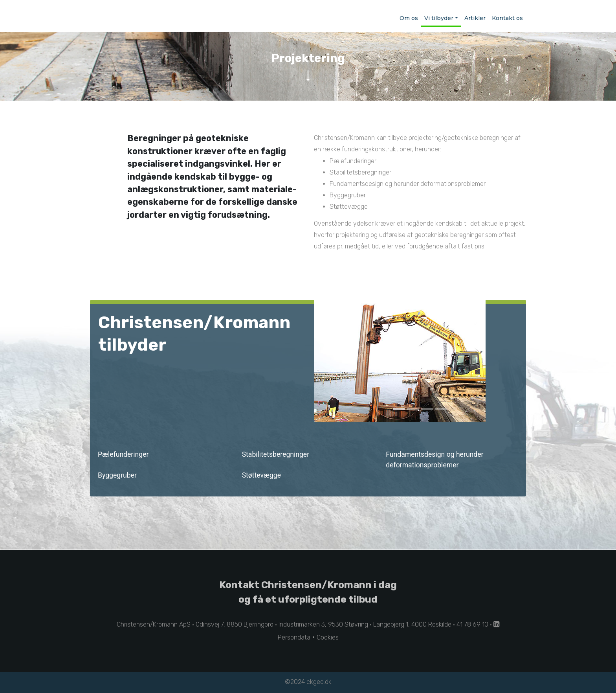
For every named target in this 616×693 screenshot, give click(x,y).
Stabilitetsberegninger (277, 454)
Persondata (294, 637)
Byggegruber (118, 475)
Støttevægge (262, 475)
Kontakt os (507, 18)
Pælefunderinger (124, 454)
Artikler (475, 18)
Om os (409, 18)
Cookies (328, 637)
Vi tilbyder (439, 18)
